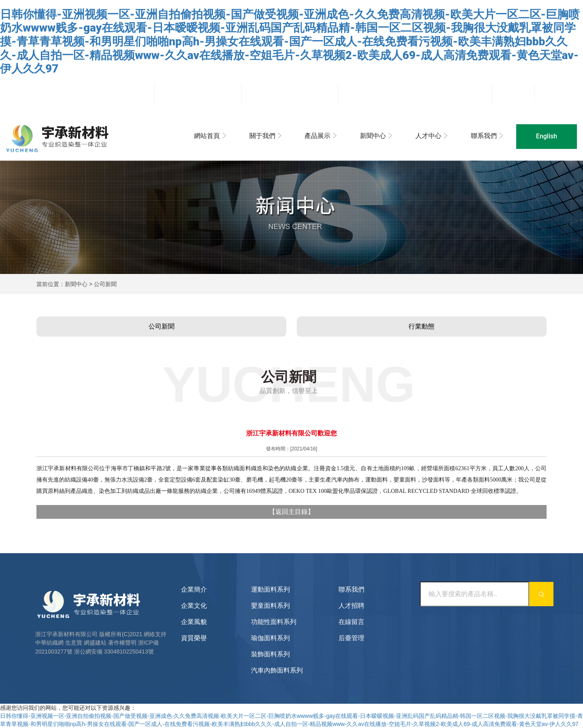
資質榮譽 (194, 638)
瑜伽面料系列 (270, 638)
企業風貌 (194, 622)
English (547, 136)
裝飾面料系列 (270, 654)
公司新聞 (162, 326)
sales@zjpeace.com (298, 93)
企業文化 (194, 606)
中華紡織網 (49, 643)
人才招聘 (351, 606)
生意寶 (74, 643)
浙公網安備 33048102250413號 (114, 652)
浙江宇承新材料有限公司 (66, 634)
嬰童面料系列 (270, 606)
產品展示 (317, 136)
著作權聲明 (122, 643)
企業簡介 (194, 589)
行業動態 (421, 326)
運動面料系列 (270, 589)
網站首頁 (207, 136)
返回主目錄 (291, 512)
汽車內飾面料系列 (277, 670)
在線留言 (351, 622)
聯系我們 (484, 136)
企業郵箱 (556, 92)
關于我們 (262, 136)
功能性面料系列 (274, 622)
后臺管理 (513, 92)
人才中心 (428, 136)
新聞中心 (373, 136)
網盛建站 (95, 643)
